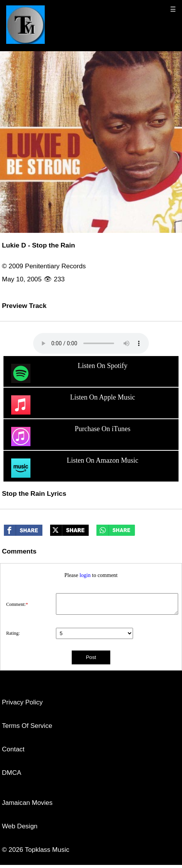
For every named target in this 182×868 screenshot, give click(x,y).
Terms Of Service (27, 726)
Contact (13, 749)
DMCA (12, 773)
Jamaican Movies (27, 803)
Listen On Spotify (68, 373)
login (85, 575)
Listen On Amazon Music (74, 468)
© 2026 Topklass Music (36, 850)
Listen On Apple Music (72, 405)
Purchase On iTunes (70, 437)
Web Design (20, 826)
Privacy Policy (22, 702)
